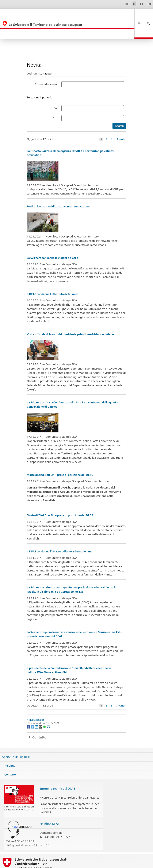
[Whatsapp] (45, 707)
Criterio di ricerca (46, 65)
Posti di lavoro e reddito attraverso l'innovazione (58, 187)
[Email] (49, 707)
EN (149, 4)
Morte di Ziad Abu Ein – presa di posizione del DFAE (60, 456)
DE (127, 4)
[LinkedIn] (37, 707)
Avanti (121, 120)
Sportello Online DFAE (17, 737)
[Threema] (41, 707)
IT (134, 4)
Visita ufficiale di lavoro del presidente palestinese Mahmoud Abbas (70, 315)
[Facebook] (29, 707)
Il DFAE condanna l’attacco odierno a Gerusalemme (60, 532)
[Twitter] (33, 707)
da (55, 89)
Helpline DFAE (50, 804)
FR (142, 4)
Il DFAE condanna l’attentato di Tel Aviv (52, 275)
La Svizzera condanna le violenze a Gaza (52, 239)
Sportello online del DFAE (57, 769)
